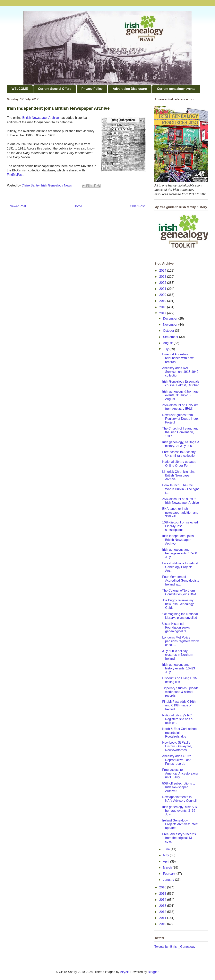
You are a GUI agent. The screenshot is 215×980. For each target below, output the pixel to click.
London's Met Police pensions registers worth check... (181, 641)
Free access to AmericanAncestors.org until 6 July (180, 773)
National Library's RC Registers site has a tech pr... (177, 719)
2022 (163, 283)
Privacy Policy (92, 89)
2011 (163, 918)
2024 (163, 271)
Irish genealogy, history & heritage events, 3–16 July (180, 811)
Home (78, 206)
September (171, 337)
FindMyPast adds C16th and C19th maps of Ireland (179, 705)
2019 (163, 301)
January (169, 880)
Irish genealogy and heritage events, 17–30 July (180, 553)
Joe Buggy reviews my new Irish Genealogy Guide (178, 604)
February (170, 874)
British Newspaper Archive (41, 118)
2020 (163, 295)
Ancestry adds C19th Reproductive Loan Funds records (177, 760)
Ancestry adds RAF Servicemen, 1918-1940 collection (180, 372)
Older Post (137, 206)
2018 (163, 307)
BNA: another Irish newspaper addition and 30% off (180, 512)
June (167, 849)
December (171, 318)
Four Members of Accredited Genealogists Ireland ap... (181, 581)
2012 (163, 912)
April (167, 862)
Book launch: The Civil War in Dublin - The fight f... (181, 489)
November (171, 325)
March (168, 868)
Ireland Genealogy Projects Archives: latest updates (180, 824)
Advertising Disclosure (130, 89)
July (166, 349)
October (169, 331)
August (168, 343)
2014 (163, 900)
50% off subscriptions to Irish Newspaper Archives (179, 787)
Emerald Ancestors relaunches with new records (178, 358)
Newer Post (18, 206)
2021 (163, 289)
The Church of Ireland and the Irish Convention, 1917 (180, 432)
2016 (163, 887)
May (166, 855)
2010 (163, 924)
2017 (163, 313)
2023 (163, 277)
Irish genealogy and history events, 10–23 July (179, 668)
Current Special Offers (55, 89)
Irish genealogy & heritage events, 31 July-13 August (180, 395)
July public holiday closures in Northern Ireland (178, 655)
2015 (163, 894)
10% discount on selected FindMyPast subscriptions (180, 526)
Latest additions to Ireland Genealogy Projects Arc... (180, 567)
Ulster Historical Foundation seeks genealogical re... (176, 627)
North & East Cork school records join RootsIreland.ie (180, 733)
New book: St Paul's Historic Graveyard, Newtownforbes (177, 746)
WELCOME (20, 89)
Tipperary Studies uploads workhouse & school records (180, 692)
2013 (163, 906)
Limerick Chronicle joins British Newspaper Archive (179, 475)
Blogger (153, 972)
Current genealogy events (176, 89)
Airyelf (124, 972)
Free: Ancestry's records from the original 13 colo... (179, 838)
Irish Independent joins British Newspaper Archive (178, 540)
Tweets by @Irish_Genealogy (175, 947)
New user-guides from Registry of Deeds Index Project (180, 419)
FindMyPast (15, 175)
